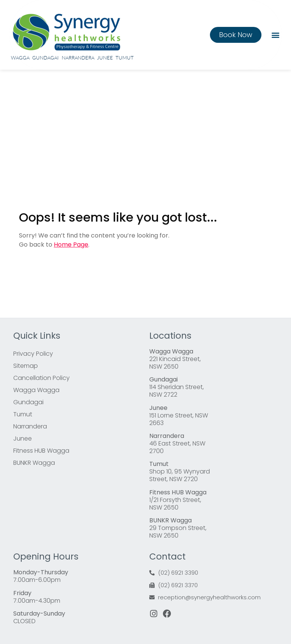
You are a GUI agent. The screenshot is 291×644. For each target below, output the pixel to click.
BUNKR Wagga (34, 463)
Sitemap (26, 366)
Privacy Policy (33, 354)
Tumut (125, 58)
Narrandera (78, 58)
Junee (105, 58)
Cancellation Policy (41, 378)
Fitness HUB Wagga (41, 451)
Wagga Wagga (36, 390)
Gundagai (45, 58)
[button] (275, 35)
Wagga (20, 58)
